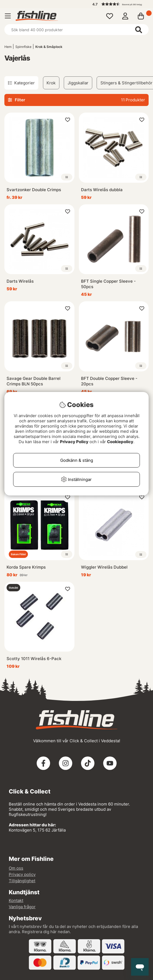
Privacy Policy (74, 442)
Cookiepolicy (120, 442)
